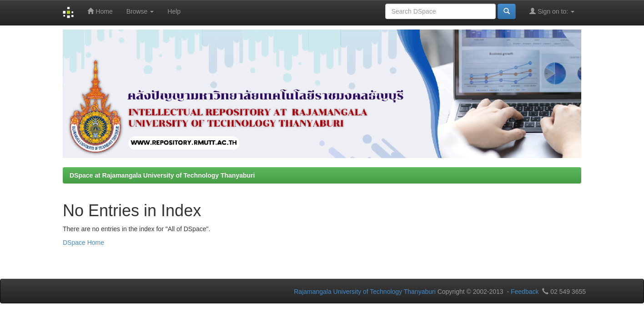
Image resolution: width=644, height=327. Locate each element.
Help (174, 11)
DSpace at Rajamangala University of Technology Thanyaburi (162, 175)
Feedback (525, 292)
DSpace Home (83, 243)
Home (100, 11)
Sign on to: (552, 11)
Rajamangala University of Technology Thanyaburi (365, 292)
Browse (140, 11)
